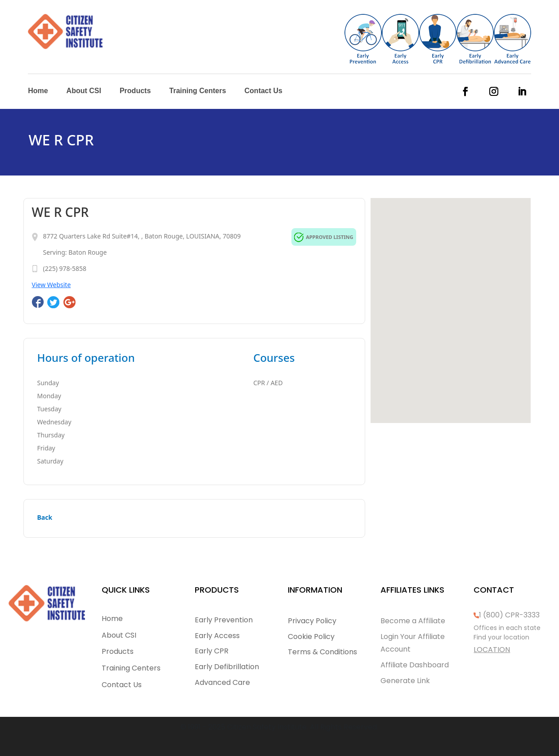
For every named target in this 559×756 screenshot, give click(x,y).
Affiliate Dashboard (415, 665)
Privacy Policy (312, 621)
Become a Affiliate (413, 621)
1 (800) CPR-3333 (509, 615)
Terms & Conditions (322, 652)
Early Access (217, 636)
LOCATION (492, 650)
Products (135, 91)
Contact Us (264, 91)
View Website (51, 285)
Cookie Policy (311, 637)
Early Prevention (224, 620)
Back (45, 517)
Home (38, 91)
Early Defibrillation (227, 667)
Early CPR (212, 651)
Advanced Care (222, 682)
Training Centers (197, 91)
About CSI (84, 91)
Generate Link (405, 681)
